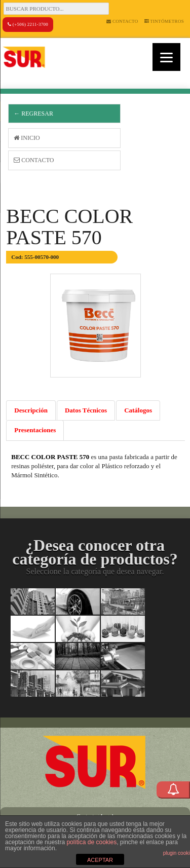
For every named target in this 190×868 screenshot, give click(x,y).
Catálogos (138, 410)
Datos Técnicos (86, 410)
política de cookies (91, 842)
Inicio (27, 138)
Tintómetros (164, 21)
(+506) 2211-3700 (28, 24)
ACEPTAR (100, 860)
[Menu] (166, 57)
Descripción (31, 410)
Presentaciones (35, 430)
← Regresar (33, 114)
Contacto (122, 21)
